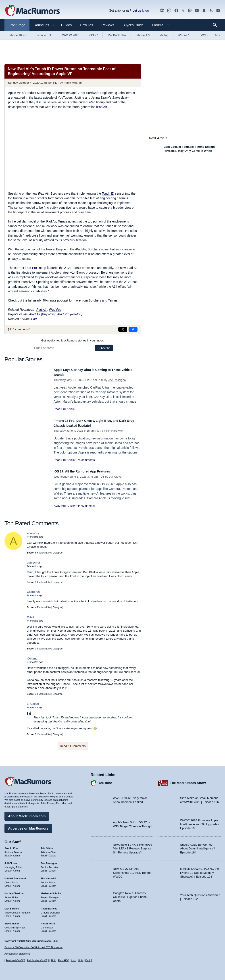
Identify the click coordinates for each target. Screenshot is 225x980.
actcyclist (33, 563)
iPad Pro (31, 268)
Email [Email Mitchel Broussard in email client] (8, 884)
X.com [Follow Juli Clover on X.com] (16, 868)
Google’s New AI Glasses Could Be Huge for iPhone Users (130, 895)
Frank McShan (73, 83)
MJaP (31, 617)
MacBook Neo (117, 35)
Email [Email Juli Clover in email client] (8, 868)
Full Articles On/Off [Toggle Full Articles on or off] (37, 960)
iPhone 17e (143, 35)
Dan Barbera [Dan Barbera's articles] (12, 906)
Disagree (58, 553)
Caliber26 (33, 592)
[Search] (216, 25)
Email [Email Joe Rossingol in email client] (44, 868)
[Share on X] (123, 329)
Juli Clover (116, 477)
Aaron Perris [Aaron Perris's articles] (48, 921)
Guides (67, 25)
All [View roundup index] (218, 35)
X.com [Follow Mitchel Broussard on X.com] (16, 884)
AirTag (164, 35)
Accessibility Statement (17, 954)
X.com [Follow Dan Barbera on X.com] (16, 914)
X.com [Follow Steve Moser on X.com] (16, 929)
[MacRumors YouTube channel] (197, 11)
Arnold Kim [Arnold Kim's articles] (11, 846)
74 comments (86, 460)
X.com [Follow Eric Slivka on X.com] (53, 853)
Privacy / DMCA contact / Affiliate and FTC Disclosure (33, 947)
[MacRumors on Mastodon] (190, 11)
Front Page (17, 25)
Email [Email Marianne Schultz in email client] (44, 899)
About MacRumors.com (27, 814)
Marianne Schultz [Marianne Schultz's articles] (51, 891)
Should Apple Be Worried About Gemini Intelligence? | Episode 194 (198, 846)
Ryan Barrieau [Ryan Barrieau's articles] (49, 906)
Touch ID (108, 194)
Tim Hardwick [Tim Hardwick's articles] (49, 876)
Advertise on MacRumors (28, 826)
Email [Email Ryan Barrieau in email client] (44, 914)
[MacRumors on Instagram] (169, 11)
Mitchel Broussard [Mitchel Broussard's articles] (15, 876)
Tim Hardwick (115, 431)
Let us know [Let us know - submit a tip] (141, 10)
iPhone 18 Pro (18, 35)
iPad (92, 102)
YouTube (105, 781)
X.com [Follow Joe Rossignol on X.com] (53, 868)
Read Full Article (64, 409)
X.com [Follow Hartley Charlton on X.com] (16, 899)
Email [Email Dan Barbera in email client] (8, 914)
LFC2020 (33, 704)
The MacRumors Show (188, 781)
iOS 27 (94, 35)
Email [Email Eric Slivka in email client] (44, 853)
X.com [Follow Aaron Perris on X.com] (53, 929)
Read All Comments (73, 746)
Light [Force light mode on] (81, 960)
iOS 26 (206, 35)
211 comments (19, 329)
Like (48, 553)
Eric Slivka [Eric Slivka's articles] (47, 846)
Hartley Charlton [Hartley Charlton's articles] (14, 891)
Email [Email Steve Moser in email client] (8, 929)
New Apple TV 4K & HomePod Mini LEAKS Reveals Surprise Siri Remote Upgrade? (132, 846)
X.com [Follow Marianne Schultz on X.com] (53, 899)
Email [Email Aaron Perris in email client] (44, 929)
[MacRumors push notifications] (204, 11)
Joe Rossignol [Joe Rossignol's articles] (49, 861)
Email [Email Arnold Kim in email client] (8, 853)
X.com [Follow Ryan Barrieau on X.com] (53, 914)
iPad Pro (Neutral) (70, 314)
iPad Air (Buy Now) (42, 314)
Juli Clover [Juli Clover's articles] (11, 861)
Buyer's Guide (133, 25)
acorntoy (33, 533)
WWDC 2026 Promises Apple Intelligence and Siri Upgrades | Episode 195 (200, 822)
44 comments (86, 506)
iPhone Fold (45, 35)
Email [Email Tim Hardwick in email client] (44, 884)
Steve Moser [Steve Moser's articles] (12, 921)
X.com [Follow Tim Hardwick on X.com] (53, 884)
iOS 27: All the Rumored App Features (88, 471)
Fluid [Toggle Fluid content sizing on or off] (53, 960)
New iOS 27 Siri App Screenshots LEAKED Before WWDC (132, 870)
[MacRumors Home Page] (32, 11)
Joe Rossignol (117, 380)
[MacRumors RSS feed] (211, 11)
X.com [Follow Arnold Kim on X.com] (16, 853)
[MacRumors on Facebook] (176, 11)
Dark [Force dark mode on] (88, 960)
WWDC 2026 (71, 35)
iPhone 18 (185, 35)
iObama (32, 659)
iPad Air (101, 107)
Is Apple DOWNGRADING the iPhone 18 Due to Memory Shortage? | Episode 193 (199, 870)
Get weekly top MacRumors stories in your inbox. (73, 340)
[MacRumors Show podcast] (162, 11)
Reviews (108, 25)
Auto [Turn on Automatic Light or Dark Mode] (74, 960)
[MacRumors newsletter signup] (218, 11)
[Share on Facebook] (133, 329)
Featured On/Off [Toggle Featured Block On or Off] (15, 960)
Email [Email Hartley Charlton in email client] (8, 899)
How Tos (86, 25)
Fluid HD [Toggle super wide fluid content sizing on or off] (63, 960)
